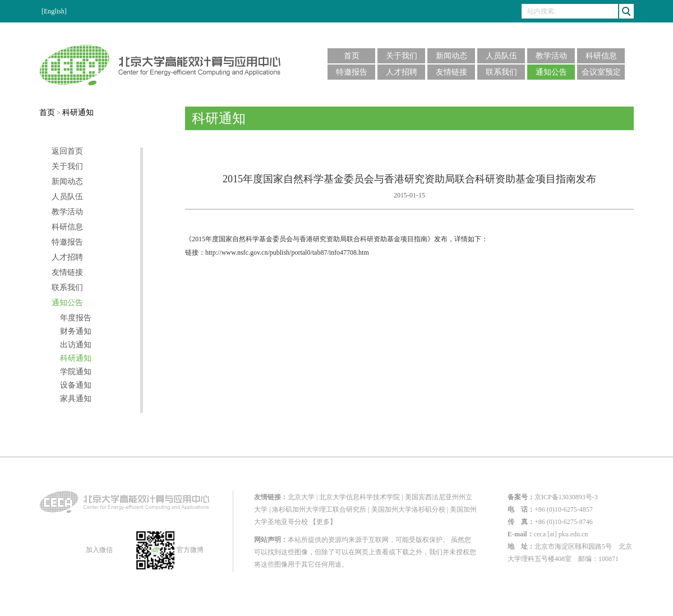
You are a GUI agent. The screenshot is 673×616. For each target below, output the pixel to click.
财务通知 (76, 332)
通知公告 (551, 72)
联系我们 (501, 72)
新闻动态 (451, 56)
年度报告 (76, 318)
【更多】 (323, 522)
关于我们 (402, 56)
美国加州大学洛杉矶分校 (408, 509)
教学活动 (551, 56)
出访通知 (76, 345)
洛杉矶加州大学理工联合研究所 (319, 509)
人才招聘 (402, 72)
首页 (352, 56)
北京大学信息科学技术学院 (359, 497)
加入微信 (98, 550)
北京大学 (301, 497)
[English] (54, 11)
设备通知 (76, 385)
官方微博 (170, 550)
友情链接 (451, 72)
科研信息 (601, 56)
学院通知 (76, 372)
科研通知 (78, 112)
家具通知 (76, 399)
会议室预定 (601, 72)
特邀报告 (352, 72)
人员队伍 (501, 56)
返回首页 (67, 151)
